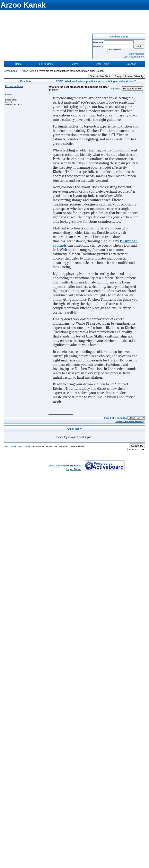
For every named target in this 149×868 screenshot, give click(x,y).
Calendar (131, 64)
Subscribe (137, 446)
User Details (102, 64)
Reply (118, 76)
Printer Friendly (134, 76)
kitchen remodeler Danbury (130, 421)
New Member (137, 54)
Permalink (115, 89)
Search (74, 64)
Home (18, 64)
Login (139, 46)
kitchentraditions (14, 86)
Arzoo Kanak (11, 71)
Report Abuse (73, 469)
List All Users (46, 64)
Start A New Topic (100, 76)
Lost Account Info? (134, 57)
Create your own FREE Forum (64, 466)
